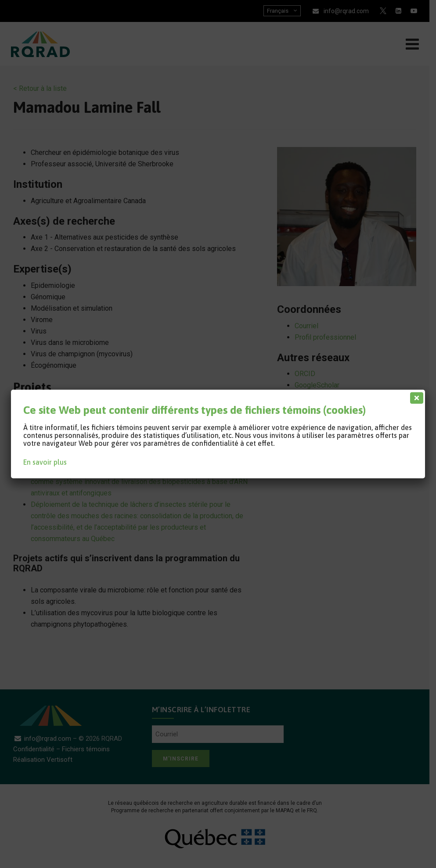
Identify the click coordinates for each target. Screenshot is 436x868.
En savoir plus (45, 462)
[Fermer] (415, 396)
